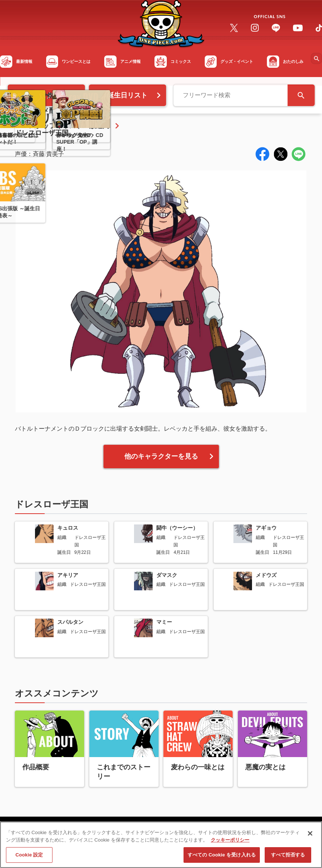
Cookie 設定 (29, 858)
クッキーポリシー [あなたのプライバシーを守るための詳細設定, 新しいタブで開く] (230, 843)
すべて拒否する (288, 858)
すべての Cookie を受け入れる (222, 858)
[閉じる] (310, 836)
